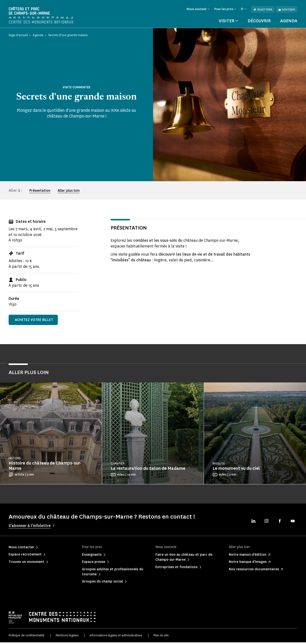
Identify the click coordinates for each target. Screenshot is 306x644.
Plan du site (161, 637)
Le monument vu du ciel (236, 470)
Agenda (289, 22)
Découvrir (259, 22)
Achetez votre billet (34, 322)
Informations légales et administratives (116, 637)
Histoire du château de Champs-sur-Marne (45, 468)
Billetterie (263, 9)
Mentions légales (67, 637)
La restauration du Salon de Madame (148, 470)
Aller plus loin (69, 192)
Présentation (40, 192)
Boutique (287, 9)
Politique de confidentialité (27, 637)
